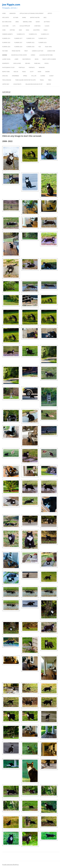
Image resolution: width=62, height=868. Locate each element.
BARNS (24, 18)
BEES (45, 18)
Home (4, 13)
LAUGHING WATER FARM (46, 55)
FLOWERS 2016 (6, 38)
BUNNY (38, 22)
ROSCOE (16, 72)
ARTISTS (50, 13)
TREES (50, 80)
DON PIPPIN (36, 30)
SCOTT (32, 72)
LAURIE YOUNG (6, 59)
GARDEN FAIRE (51, 51)
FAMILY (46, 30)
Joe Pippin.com (11, 5)
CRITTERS (12, 30)
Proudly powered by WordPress (10, 865)
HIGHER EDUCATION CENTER (19, 55)
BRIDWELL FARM (27, 22)
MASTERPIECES (27, 59)
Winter (49, 84)
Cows (4, 30)
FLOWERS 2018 (30, 38)
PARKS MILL (37, 63)
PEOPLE (47, 63)
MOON (37, 59)
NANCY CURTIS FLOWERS (49, 59)
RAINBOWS (42, 68)
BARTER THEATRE (35, 18)
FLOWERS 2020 (6, 43)
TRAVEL (42, 80)
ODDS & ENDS (17, 63)
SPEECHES (5, 76)
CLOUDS (47, 26)
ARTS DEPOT (6, 18)
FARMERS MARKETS (7, 34)
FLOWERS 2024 (6, 47)
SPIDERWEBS (15, 76)
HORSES (33, 55)
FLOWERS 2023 (43, 43)
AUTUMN (16, 18)
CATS (14, 26)
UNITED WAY (6, 84)
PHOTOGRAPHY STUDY (8, 68)
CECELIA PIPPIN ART (25, 26)
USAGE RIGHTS (17, 84)
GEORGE (5, 55)
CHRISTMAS (37, 26)
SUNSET (51, 76)
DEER (20, 30)
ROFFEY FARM (6, 72)
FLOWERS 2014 (33, 34)
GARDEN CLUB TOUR (38, 51)
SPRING (25, 76)
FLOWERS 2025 (18, 47)
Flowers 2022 (30, 43)
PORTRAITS (32, 68)
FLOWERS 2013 (21, 34)
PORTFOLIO (22, 68)
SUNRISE (43, 76)
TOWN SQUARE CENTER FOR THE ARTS (25, 80)
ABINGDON (12, 13)
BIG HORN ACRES (7, 22)
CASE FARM (5, 26)
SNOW (39, 72)
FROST (26, 51)
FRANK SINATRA (16, 51)
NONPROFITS (6, 63)
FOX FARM (5, 51)
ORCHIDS (28, 63)
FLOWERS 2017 (18, 38)
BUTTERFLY (47, 22)
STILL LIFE (34, 76)
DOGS (28, 30)
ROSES (24, 72)
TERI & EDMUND (7, 80)
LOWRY (16, 59)
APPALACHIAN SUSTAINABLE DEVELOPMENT (32, 13)
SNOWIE (47, 72)
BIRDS (17, 22)
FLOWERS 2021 (18, 43)
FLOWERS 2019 (43, 38)
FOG (40, 47)
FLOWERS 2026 (30, 47)
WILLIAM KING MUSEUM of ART (34, 84)
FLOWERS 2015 (45, 34)
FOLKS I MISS (48, 47)
